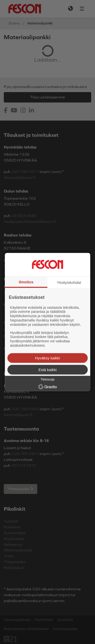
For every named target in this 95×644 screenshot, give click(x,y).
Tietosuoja (48, 379)
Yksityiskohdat (69, 282)
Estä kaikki (48, 369)
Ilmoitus (26, 282)
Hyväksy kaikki (47, 358)
